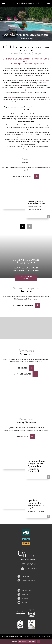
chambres (45, 80)
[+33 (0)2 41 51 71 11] (38, 641)
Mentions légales (24, 636)
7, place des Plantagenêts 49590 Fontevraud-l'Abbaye (29, 564)
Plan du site (34, 636)
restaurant (11, 97)
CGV (17, 636)
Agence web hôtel (44, 636)
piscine (18, 85)
